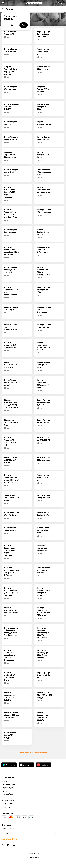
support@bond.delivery (9, 839)
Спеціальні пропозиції (9, 784)
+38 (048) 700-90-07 (8, 829)
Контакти (6, 825)
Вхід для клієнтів (7, 804)
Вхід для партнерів (8, 807)
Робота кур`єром (7, 794)
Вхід (60, 3)
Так (24, 25)
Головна (4, 781)
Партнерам (5, 791)
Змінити (14, 25)
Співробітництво (7, 788)
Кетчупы (7, 9)
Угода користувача (33, 854)
